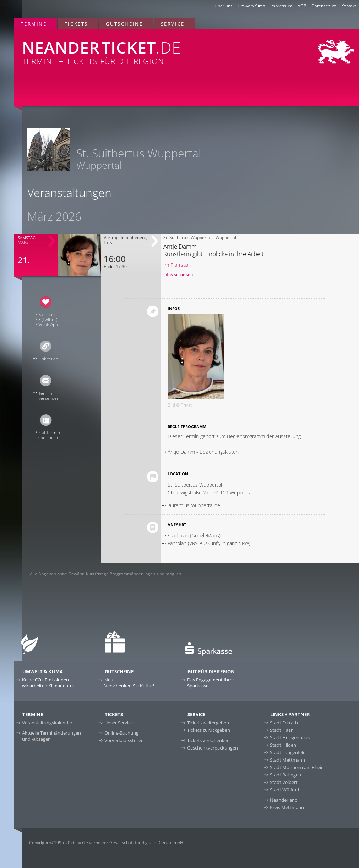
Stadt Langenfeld (288, 752)
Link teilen (48, 359)
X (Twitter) (48, 319)
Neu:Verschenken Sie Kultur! (129, 683)
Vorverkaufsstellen (124, 740)
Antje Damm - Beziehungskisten (203, 452)
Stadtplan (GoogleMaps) (194, 535)
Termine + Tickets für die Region (119, 48)
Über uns (224, 6)
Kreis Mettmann (287, 807)
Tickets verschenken (208, 740)
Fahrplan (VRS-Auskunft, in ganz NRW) (209, 543)
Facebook (48, 314)
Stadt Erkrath (284, 723)
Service (173, 24)
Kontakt (349, 6)
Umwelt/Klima (251, 6)
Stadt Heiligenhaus (290, 737)
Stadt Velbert (284, 782)
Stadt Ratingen (285, 775)
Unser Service (119, 723)
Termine (34, 24)
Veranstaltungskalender (47, 723)
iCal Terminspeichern (49, 435)
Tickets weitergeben (208, 723)
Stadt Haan (282, 730)
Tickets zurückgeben (209, 730)
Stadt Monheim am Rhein (297, 767)
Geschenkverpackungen (213, 748)
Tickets (76, 24)
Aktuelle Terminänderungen (51, 736)
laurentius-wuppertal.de (194, 505)
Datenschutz (324, 6)
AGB (302, 6)
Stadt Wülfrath (285, 790)
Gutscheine (124, 24)
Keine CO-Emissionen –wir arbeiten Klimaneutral (49, 683)
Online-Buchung (121, 733)
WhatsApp (48, 324)
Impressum (281, 6)
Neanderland (284, 800)
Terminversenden (49, 396)
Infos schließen (178, 274)
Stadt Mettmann (287, 760)
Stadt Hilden (283, 745)
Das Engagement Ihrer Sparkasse (211, 683)
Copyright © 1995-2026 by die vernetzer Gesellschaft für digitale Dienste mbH (106, 843)
